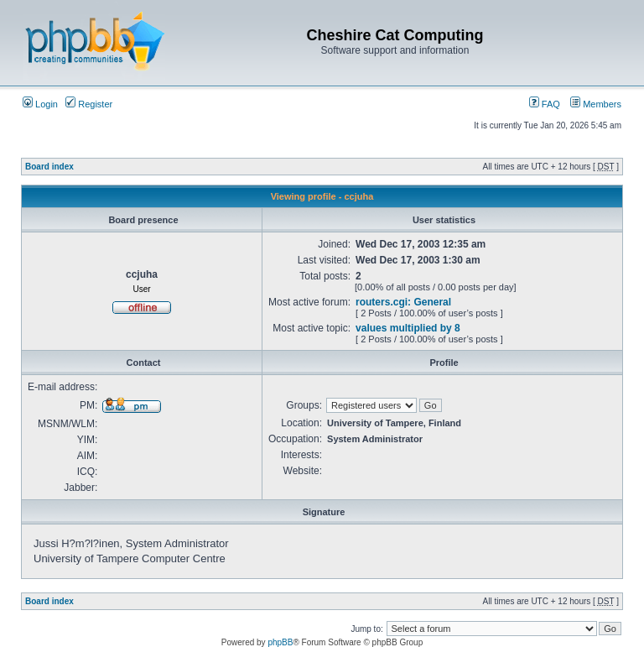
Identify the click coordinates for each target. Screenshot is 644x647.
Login (40, 104)
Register (89, 104)
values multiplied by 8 (408, 328)
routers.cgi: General (403, 302)
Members (596, 104)
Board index (49, 167)
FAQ (545, 104)
